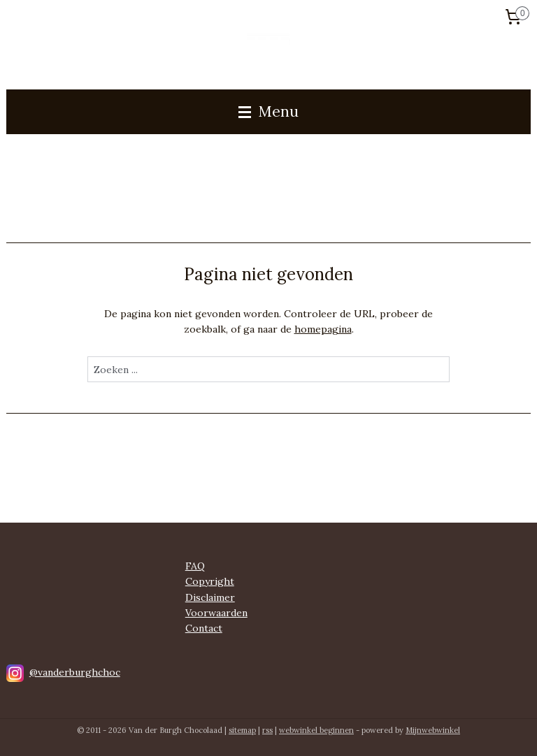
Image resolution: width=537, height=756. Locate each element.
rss (267, 730)
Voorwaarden (216, 613)
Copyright (210, 581)
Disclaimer (210, 597)
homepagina (323, 329)
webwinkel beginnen (316, 730)
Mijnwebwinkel (433, 730)
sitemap (242, 730)
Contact (204, 628)
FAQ (195, 566)
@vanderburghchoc (75, 672)
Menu (268, 111)
